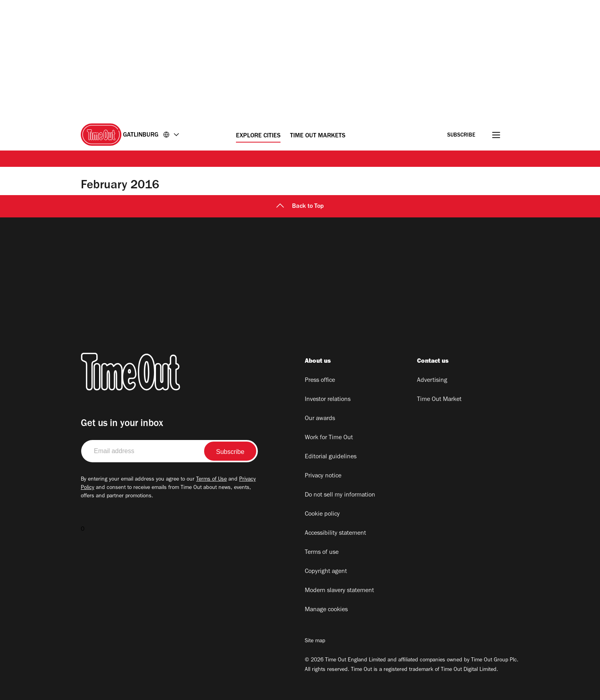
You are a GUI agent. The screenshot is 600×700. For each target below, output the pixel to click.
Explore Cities (258, 136)
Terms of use (322, 553)
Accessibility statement (335, 534)
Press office (320, 381)
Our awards (320, 419)
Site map (315, 641)
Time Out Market (439, 400)
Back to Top (300, 207)
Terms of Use (211, 480)
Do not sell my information (340, 495)
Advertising (432, 381)
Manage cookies (326, 610)
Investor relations (328, 400)
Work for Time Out (329, 438)
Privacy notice (323, 476)
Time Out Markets (318, 136)
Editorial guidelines (331, 457)
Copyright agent (326, 572)
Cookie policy (322, 514)
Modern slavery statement (339, 591)
